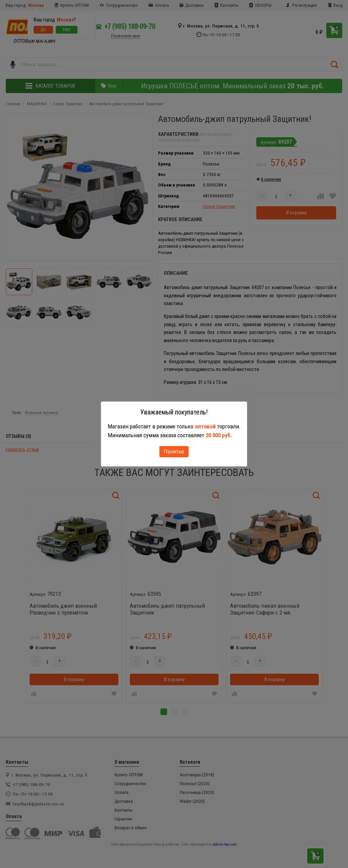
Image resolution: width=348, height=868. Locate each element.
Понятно (174, 451)
